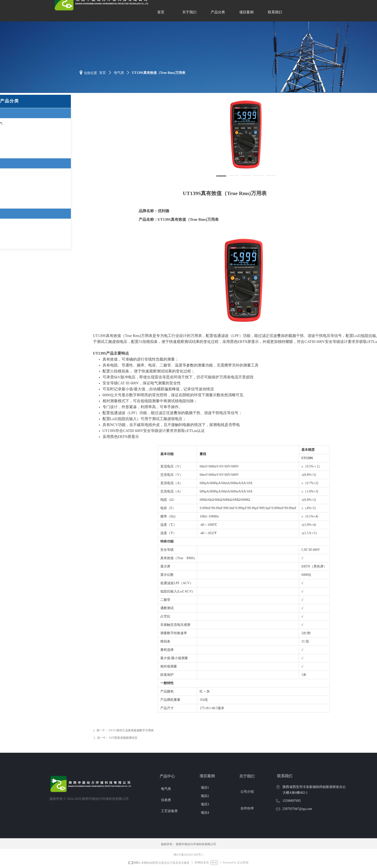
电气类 (119, 73)
